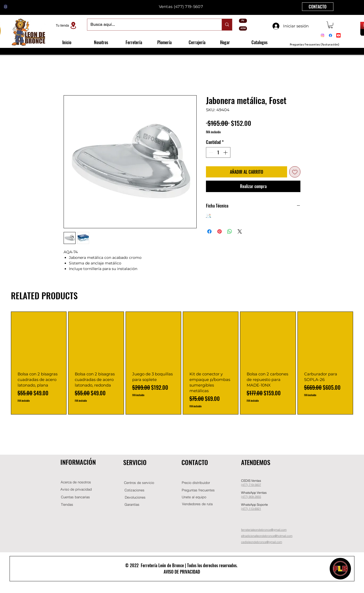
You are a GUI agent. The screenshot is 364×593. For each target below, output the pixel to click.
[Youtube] (338, 35)
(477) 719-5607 (188, 7)
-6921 (257, 509)
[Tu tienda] (67, 25)
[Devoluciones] (135, 497)
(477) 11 (247, 509)
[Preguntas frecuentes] (198, 490)
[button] (330, 25)
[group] (182, 363)
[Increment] (226, 152)
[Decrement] (210, 152)
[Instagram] (322, 35)
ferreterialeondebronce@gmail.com (264, 530)
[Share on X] (240, 231)
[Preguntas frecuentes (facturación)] (315, 45)
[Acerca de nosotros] (76, 482)
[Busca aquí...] (150, 25)
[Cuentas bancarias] (75, 497)
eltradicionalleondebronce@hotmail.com (267, 536)
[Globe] (6, 7)
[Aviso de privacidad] (76, 489)
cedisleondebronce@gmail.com (262, 542)
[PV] (243, 21)
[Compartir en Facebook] (209, 231)
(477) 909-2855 (251, 497)
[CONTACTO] (318, 7)
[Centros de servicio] (139, 483)
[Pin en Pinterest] (220, 231)
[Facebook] (330, 35)
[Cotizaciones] (134, 490)
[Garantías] (132, 505)
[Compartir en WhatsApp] (230, 231)
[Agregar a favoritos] (295, 172)
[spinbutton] (218, 152)
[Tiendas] (67, 505)
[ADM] (243, 28)
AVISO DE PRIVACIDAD (182, 572)
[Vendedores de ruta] (197, 504)
